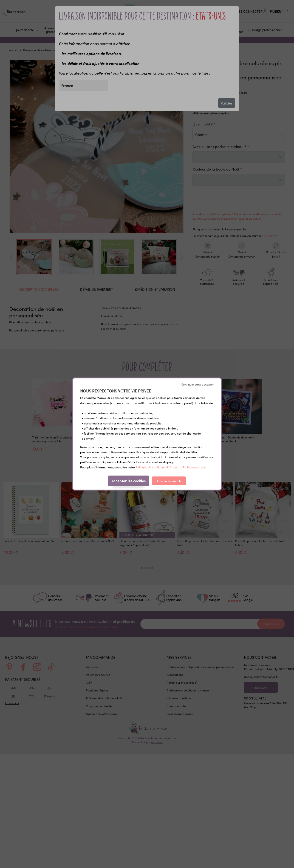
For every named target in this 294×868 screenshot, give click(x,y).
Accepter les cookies (129, 481)
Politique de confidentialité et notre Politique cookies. (171, 467)
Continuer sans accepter (197, 384)
